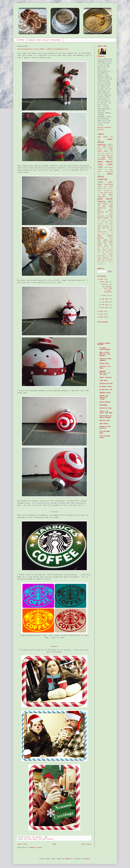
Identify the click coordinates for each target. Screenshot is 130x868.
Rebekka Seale (105, 393)
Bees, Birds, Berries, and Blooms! (105, 354)
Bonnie (102, 56)
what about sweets (105, 250)
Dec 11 (106, 284)
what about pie (105, 240)
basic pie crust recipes (45, 40)
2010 (102, 317)
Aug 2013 (105, 299)
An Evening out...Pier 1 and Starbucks (43, 49)
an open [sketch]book (105, 349)
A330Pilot (69, 859)
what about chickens (105, 158)
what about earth (107, 193)
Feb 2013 (105, 305)
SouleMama (103, 405)
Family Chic (104, 363)
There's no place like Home (106, 412)
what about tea (107, 252)
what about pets (103, 234)
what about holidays (46, 839)
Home (54, 844)
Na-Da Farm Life (106, 390)
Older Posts (86, 844)
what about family (31, 839)
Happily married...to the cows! (105, 373)
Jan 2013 (105, 308)
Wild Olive (104, 424)
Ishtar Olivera (106, 377)
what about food (105, 204)
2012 (102, 311)
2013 (102, 279)
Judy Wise (103, 381)
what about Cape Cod (105, 155)
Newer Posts (22, 844)
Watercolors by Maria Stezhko (106, 417)
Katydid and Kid (106, 384)
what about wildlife (105, 260)
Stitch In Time (106, 408)
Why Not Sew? (105, 421)
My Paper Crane (106, 387)
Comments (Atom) (36, 848)
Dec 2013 (105, 282)
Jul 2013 (105, 302)
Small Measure (105, 402)
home (20, 40)
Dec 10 (106, 295)
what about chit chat (105, 163)
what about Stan (103, 248)
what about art (105, 137)
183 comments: (38, 837)
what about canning (104, 153)
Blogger (87, 859)
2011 (102, 314)
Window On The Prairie (105, 427)
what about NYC (103, 228)
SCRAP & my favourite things (104, 397)
